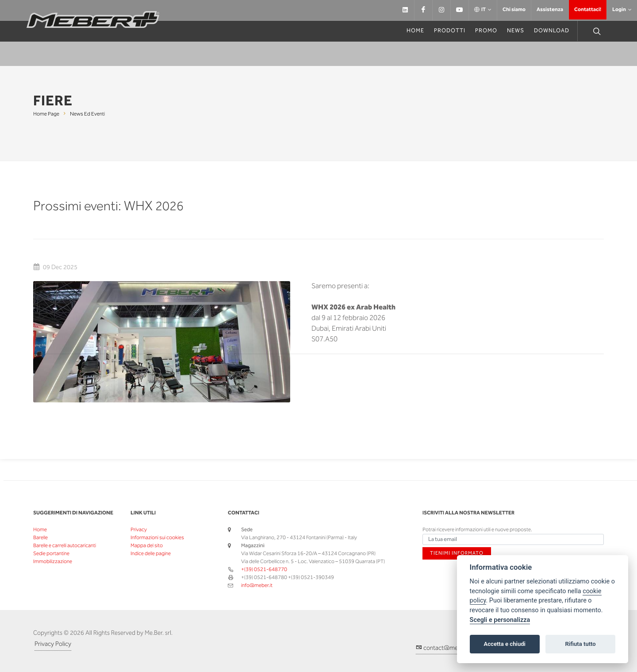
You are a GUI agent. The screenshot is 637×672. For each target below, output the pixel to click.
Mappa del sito (147, 546)
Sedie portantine (51, 554)
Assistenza (550, 10)
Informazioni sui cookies (157, 538)
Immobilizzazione (53, 562)
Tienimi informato (453, 553)
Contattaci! (588, 10)
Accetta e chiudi (505, 644)
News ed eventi (87, 114)
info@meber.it (257, 585)
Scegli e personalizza (500, 620)
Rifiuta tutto (580, 644)
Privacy (139, 530)
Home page (46, 114)
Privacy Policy (53, 644)
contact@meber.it (443, 647)
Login (622, 10)
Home (40, 530)
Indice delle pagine (151, 554)
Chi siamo (514, 10)
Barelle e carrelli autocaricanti (65, 546)
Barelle (40, 538)
